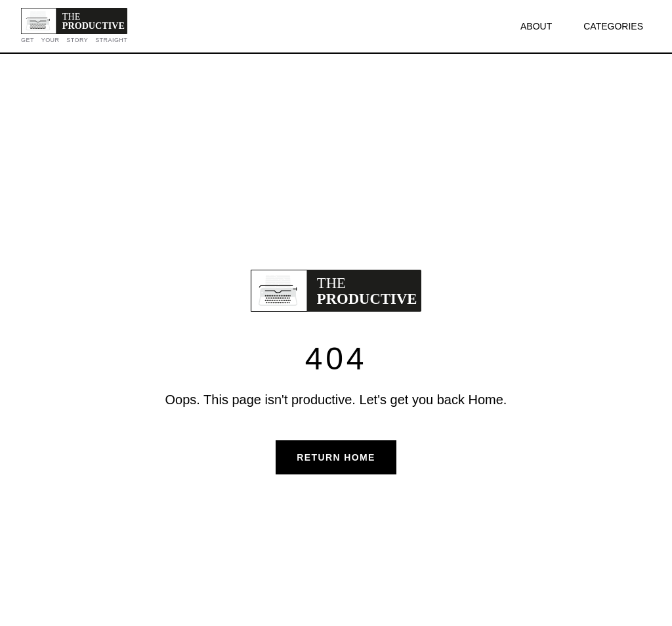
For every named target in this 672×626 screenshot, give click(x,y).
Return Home (336, 457)
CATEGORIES (613, 26)
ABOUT (536, 26)
